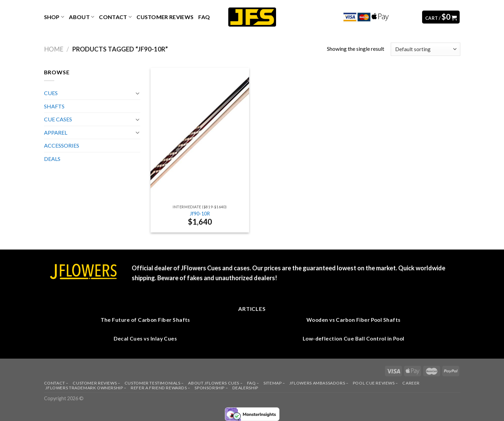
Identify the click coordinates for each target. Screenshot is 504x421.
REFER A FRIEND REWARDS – (161, 388)
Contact (115, 17)
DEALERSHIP (245, 388)
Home (54, 49)
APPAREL (56, 132)
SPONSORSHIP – (211, 388)
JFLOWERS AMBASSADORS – (319, 383)
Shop (54, 17)
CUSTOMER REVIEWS (165, 17)
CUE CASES (58, 119)
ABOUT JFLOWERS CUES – (215, 383)
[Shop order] (425, 49)
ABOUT (82, 17)
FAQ (204, 17)
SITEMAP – (274, 383)
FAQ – (253, 383)
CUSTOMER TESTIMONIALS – (154, 383)
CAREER (411, 383)
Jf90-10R (200, 214)
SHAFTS (54, 106)
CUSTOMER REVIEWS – (96, 383)
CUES (51, 93)
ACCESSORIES (62, 145)
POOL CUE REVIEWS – (376, 383)
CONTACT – (56, 383)
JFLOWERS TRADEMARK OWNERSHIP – (86, 388)
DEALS (52, 159)
